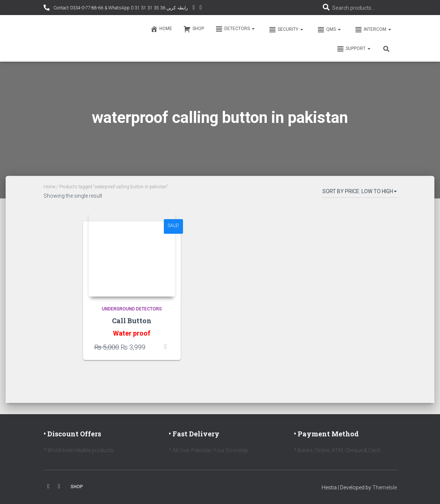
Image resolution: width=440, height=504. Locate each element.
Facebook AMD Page (201, 8)
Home (161, 29)
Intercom (372, 30)
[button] (253, 29)
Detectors (235, 29)
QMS (328, 30)
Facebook (48, 486)
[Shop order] (360, 193)
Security (285, 30)
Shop (194, 29)
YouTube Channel (194, 8)
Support (354, 49)
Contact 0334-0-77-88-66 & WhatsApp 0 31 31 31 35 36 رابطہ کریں (120, 8)
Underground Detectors (132, 309)
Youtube (59, 486)
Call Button (132, 321)
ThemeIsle (385, 487)
